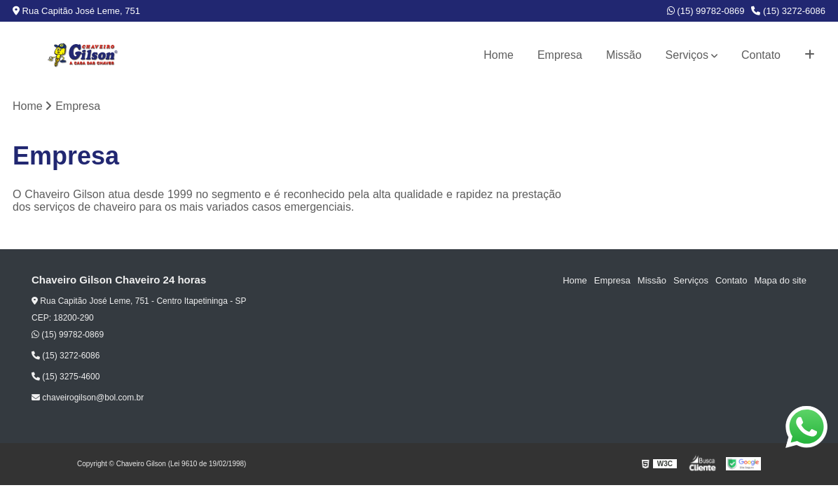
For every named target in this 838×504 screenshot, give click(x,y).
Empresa (560, 55)
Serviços (687, 55)
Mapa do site (780, 280)
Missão (624, 55)
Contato (761, 55)
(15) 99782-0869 (706, 11)
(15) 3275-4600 (66, 377)
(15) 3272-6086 (788, 11)
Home (499, 55)
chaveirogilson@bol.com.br (88, 398)
